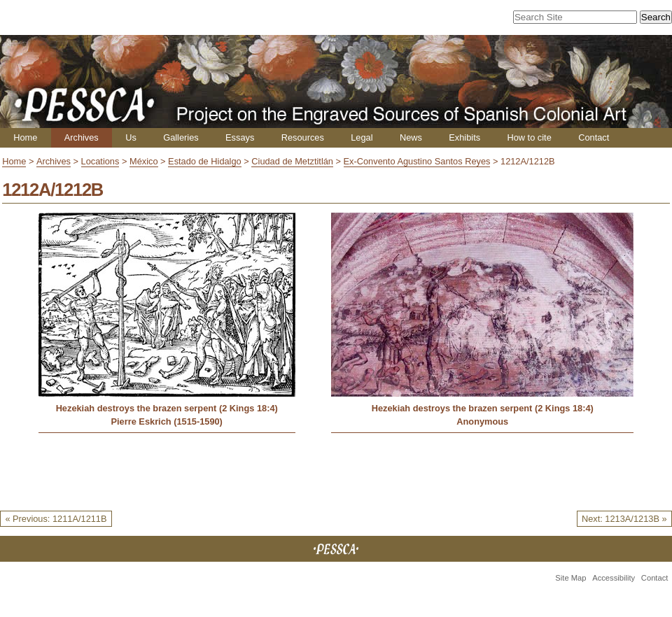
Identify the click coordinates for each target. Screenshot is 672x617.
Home (25, 137)
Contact (594, 137)
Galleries (181, 137)
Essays (240, 137)
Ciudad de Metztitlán (292, 161)
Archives (82, 137)
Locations (100, 161)
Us (131, 137)
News (411, 137)
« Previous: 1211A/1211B (56, 519)
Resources (303, 137)
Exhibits (464, 137)
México (144, 161)
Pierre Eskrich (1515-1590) (167, 421)
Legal (362, 137)
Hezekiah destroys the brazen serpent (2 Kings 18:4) (167, 408)
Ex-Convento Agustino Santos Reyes (417, 161)
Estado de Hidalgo (205, 161)
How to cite (529, 137)
